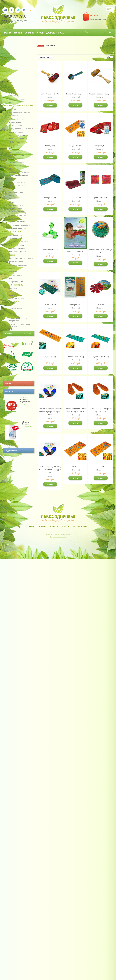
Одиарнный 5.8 (50, 305)
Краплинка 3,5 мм (101, 198)
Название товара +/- (45, 57)
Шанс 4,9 (75, 467)
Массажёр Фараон (50, 250)
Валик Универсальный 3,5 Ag (101, 94)
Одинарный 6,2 (75, 305)
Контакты (29, 33)
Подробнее (28, 405)
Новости (40, 33)
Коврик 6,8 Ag (75, 198)
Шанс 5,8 (101, 467)
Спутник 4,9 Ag (50, 357)
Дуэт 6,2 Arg (50, 146)
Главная (8, 33)
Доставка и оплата (55, 33)
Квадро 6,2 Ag (50, 198)
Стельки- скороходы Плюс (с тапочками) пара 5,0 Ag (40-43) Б (50, 412)
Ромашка (101, 305)
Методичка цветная (75, 251)
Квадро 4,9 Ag (75, 146)
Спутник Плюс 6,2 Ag (101, 357)
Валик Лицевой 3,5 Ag (75, 94)
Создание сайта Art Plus (58, 537)
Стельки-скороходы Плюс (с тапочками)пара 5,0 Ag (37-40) (50, 470)
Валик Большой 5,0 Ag (50, 94)
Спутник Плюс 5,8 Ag (75, 357)
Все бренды (27, 334)
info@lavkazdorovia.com (15, 21)
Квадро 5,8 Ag (101, 146)
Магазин (18, 33)
